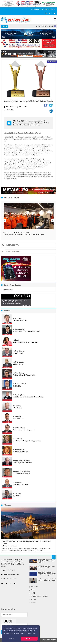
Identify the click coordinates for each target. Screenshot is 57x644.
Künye (33, 590)
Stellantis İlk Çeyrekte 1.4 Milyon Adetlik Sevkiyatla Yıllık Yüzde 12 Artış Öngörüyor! (47, 574)
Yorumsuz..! (17, 496)
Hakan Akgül (17, 417)
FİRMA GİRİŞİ (36, 9)
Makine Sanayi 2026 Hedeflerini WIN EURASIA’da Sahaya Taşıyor (47, 580)
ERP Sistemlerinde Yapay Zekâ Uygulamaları (27, 441)
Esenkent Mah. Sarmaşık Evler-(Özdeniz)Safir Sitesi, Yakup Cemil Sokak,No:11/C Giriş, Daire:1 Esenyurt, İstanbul (13, 563)
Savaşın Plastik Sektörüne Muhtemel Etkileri (27, 331)
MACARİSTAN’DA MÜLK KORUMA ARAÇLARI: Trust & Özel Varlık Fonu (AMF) (26, 542)
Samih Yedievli (18, 483)
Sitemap (34, 602)
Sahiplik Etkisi (17, 386)
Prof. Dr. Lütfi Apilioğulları (21, 472)
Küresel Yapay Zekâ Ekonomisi (22, 463)
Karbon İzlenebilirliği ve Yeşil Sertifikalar (25, 342)
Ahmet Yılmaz (17, 318)
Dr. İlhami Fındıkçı (19, 351)
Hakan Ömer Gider (19, 428)
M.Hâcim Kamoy (18, 364)
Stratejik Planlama (19, 419)
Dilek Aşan (16, 340)
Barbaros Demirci (19, 329)
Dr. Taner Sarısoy (18, 373)
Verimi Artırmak (18, 353)
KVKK (33, 593)
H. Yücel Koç (17, 406)
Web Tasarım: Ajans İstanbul (47, 640)
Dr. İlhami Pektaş (18, 362)
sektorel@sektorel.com (10, 575)
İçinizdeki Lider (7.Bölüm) (21, 452)
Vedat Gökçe (17, 494)
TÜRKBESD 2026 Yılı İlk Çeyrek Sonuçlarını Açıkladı (46, 567)
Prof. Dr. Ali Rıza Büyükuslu (21, 461)
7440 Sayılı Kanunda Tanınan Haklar (24, 375)
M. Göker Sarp (17, 439)
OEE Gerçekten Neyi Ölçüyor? (22, 474)
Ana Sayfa (34, 587)
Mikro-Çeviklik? (18, 408)
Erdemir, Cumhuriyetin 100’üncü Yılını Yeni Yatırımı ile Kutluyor (24, 234)
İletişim (33, 599)
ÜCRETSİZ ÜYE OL (49, 9)
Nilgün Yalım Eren (18, 450)
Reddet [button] (12, 639)
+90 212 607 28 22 (8, 570)
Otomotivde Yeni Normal (21, 485)
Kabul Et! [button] (29, 639)
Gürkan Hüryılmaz (19, 395)
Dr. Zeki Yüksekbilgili (19, 384)
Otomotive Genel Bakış (20, 320)
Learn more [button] (31, 633)
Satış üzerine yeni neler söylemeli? (24, 430)
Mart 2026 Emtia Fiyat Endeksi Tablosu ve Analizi (28, 397)
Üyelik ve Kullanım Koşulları (40, 596)
